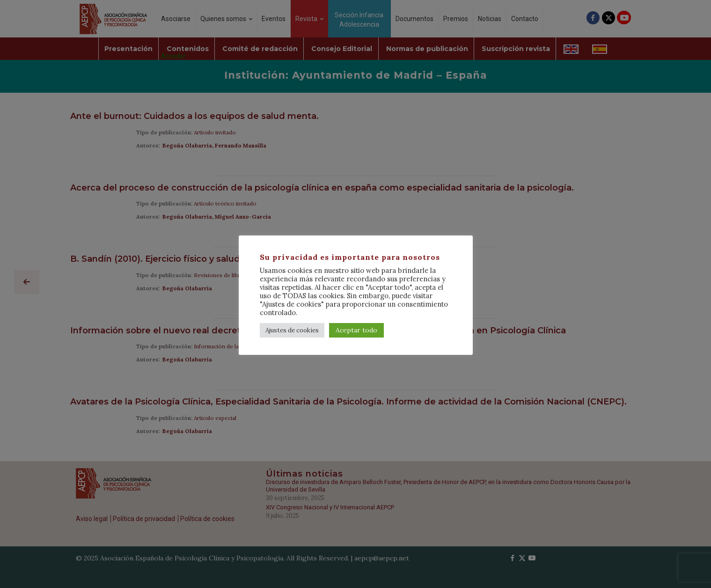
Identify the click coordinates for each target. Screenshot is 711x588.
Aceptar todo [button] (356, 330)
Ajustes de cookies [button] (292, 330)
